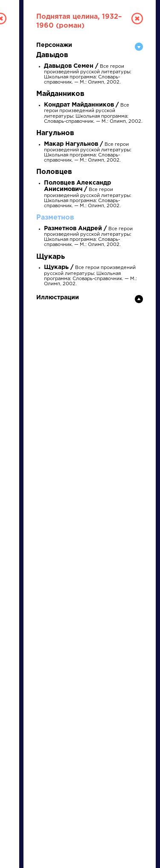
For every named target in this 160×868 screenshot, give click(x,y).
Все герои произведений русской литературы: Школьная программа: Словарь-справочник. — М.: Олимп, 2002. (88, 195)
